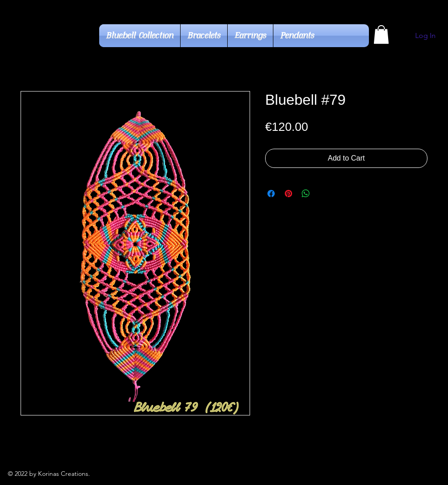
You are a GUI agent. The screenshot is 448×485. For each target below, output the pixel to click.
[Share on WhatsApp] (306, 194)
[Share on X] (323, 194)
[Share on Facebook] (271, 194)
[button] (381, 35)
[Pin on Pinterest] (288, 194)
